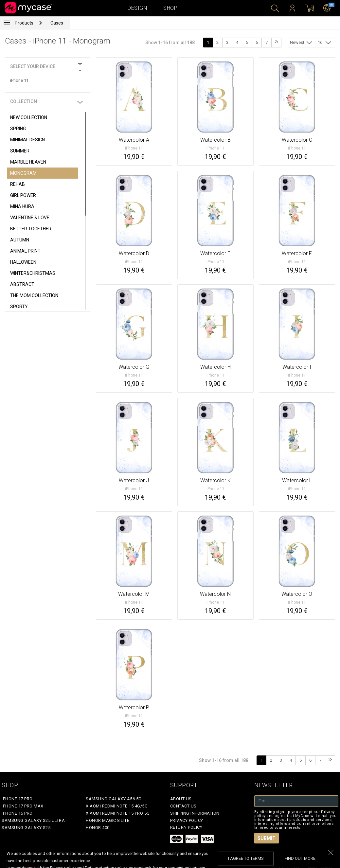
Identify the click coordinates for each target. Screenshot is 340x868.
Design (137, 8)
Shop (170, 8)
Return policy (186, 827)
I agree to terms (246, 858)
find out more (300, 858)
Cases (57, 23)
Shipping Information (195, 813)
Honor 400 (98, 828)
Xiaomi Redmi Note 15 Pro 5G (118, 813)
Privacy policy (187, 820)
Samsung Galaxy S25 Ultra (33, 820)
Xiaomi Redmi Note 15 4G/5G (117, 806)
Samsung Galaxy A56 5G (114, 799)
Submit (267, 838)
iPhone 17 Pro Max (23, 806)
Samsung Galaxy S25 (26, 828)
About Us (181, 799)
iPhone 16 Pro (17, 813)
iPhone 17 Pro (17, 799)
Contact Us (183, 806)
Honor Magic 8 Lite (107, 820)
